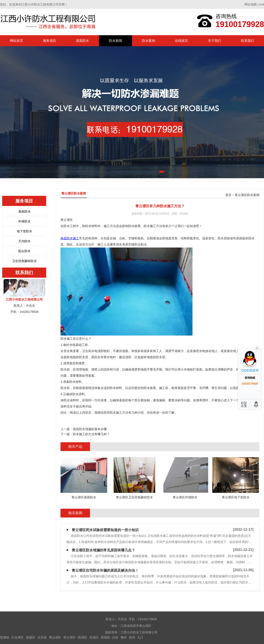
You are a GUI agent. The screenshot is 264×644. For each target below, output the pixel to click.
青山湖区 (55, 637)
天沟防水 (24, 241)
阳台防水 (24, 251)
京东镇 (42, 637)
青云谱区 (70, 637)
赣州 (124, 637)
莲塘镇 (5, 637)
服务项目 (49, 41)
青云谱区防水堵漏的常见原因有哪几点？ (103, 550)
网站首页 (16, 41)
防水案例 (148, 41)
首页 (228, 195)
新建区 (31, 637)
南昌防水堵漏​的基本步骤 (90, 429)
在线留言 (181, 41)
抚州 (132, 637)
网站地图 (251, 4)
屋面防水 (82, 41)
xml (262, 4)
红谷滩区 (18, 637)
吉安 (115, 637)
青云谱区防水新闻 (247, 195)
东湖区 (94, 637)
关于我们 (214, 41)
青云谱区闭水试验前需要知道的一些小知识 (105, 530)
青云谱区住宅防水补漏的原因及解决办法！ (105, 570)
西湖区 (82, 637)
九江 (140, 637)
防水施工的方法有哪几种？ (91, 434)
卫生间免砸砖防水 (24, 261)
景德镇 (105, 637)
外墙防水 (24, 221)
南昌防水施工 (70, 238)
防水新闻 (115, 41)
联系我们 (247, 41)
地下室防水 (24, 231)
